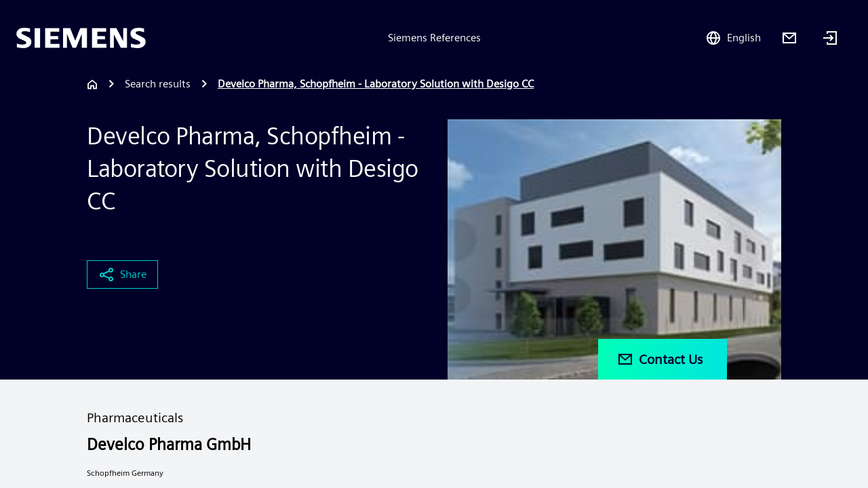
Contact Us (660, 359)
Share (122, 274)
